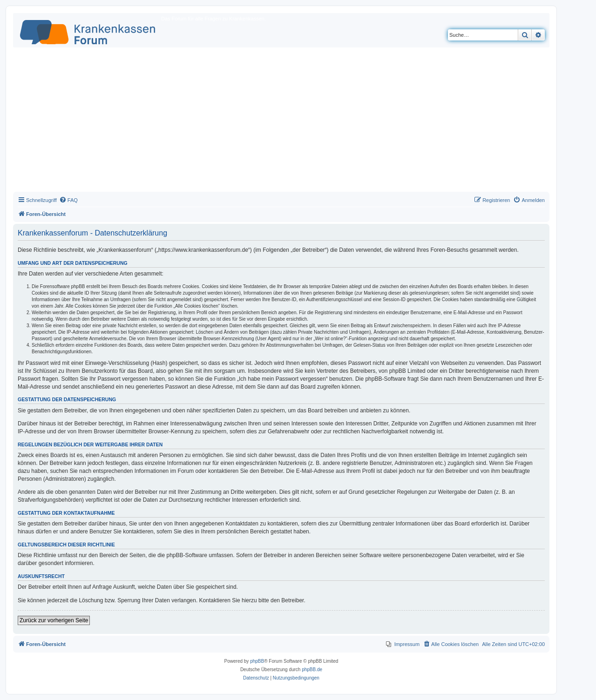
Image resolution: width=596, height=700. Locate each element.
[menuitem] (68, 200)
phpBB (257, 661)
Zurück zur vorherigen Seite (54, 620)
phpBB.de (312, 670)
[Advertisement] (281, 122)
